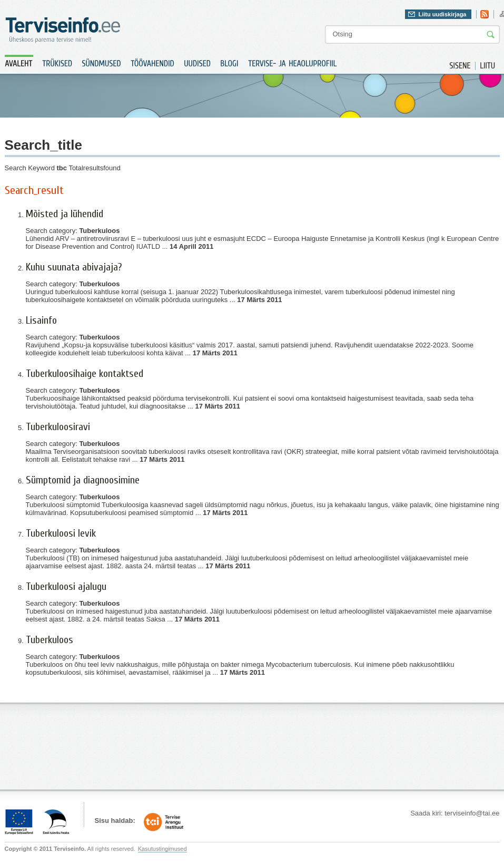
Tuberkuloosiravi (58, 427)
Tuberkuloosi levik (61, 533)
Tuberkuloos (50, 640)
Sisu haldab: (115, 821)
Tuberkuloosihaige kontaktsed (85, 373)
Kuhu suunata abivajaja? (74, 267)
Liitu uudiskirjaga (442, 14)
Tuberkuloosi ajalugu (66, 586)
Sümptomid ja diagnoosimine (83, 480)
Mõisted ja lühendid (65, 214)
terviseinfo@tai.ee (472, 813)
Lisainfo (41, 320)
